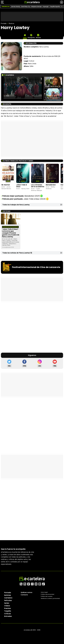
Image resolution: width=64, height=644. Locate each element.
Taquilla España (55, 6)
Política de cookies (47, 596)
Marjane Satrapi (36, 6)
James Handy (15, 6)
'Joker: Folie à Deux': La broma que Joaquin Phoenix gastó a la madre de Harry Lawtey (11, 233)
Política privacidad (47, 594)
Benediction (51, 185)
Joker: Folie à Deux (22, 186)
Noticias (8, 595)
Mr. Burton (6, 185)
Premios (8, 608)
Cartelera (8, 598)
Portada (4, 23)
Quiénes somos (26, 592)
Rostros (11, 23)
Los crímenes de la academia (38, 186)
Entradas (8, 616)
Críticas (8, 614)
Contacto (24, 595)
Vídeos (7, 606)
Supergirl (46, 6)
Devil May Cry (26, 6)
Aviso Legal (44, 592)
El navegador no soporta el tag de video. (23, 89)
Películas (8, 600)
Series (7, 603)
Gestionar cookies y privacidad (50, 598)
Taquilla (8, 611)
